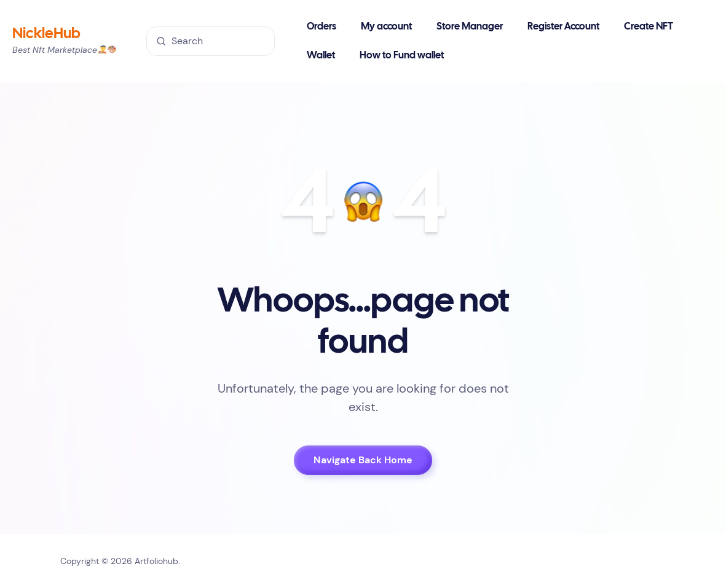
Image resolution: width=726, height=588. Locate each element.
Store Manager (470, 27)
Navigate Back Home (363, 460)
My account (386, 27)
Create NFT (649, 27)
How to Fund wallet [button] (402, 56)
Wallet (321, 56)
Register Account (563, 27)
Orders (322, 27)
